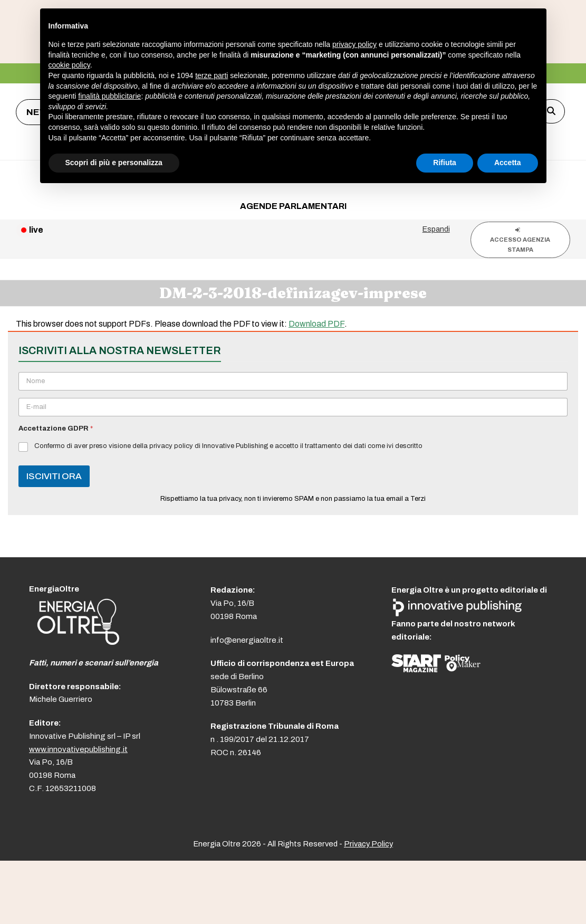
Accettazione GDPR (56, 428)
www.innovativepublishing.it (78, 749)
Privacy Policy (368, 844)
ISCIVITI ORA (54, 476)
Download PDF (316, 324)
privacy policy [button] (354, 44)
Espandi (436, 229)
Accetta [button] (508, 163)
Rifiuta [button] (445, 163)
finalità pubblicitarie (109, 96)
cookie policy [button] (69, 65)
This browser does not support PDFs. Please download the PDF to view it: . (181, 324)
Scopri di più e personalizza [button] (114, 163)
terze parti (212, 75)
